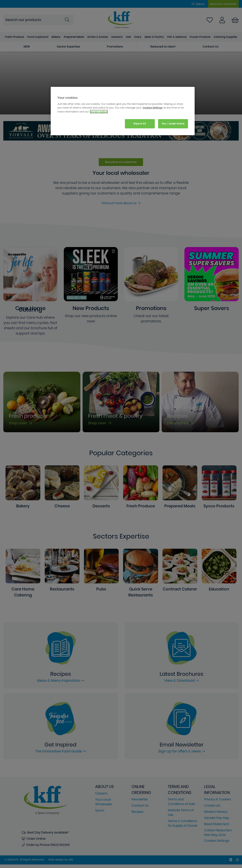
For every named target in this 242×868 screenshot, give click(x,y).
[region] (123, 111)
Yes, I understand (173, 124)
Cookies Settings (153, 108)
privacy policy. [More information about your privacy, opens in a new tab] (99, 112)
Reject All (140, 124)
